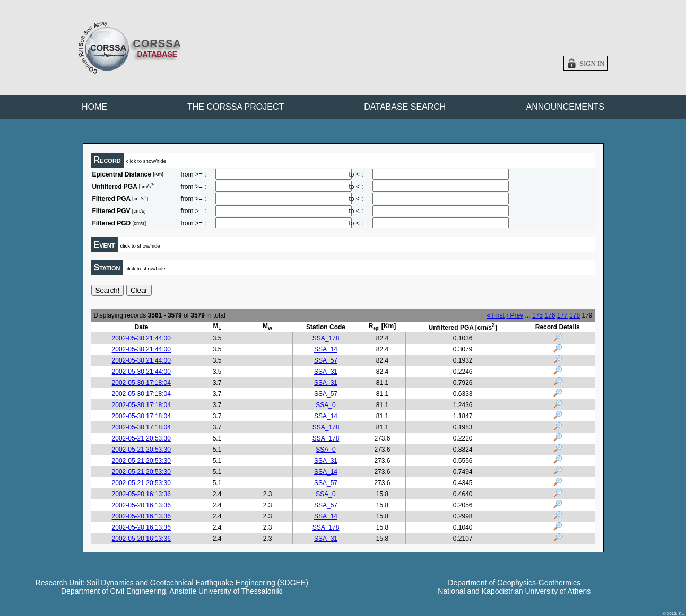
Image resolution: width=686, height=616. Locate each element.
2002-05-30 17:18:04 (141, 383)
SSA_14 (326, 349)
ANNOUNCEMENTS (565, 107)
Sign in (592, 64)
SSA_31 (326, 372)
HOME (94, 107)
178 (575, 315)
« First (496, 315)
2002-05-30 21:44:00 (141, 338)
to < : (356, 174)
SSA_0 (325, 405)
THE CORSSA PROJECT (236, 107)
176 (550, 315)
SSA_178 (326, 338)
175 (537, 315)
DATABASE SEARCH (405, 107)
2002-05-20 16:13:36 (141, 494)
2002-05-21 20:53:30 (141, 438)
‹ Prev (515, 315)
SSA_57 (326, 360)
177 (562, 315)
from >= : (194, 174)
